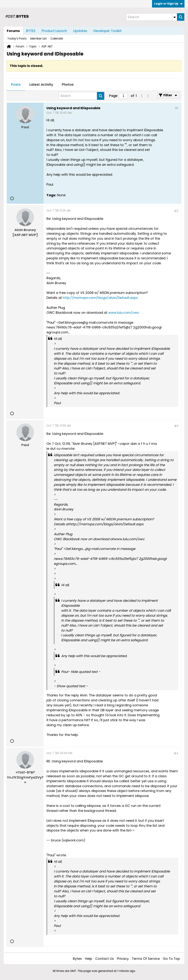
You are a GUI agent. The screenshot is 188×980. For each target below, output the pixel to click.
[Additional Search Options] (175, 17)
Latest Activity (41, 84)
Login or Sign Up (168, 4)
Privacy (123, 959)
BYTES (31, 31)
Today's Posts (17, 39)
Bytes (77, 959)
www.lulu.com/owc (124, 313)
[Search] (151, 17)
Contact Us (105, 959)
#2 (176, 211)
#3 (176, 426)
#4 (176, 753)
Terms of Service (146, 959)
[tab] (16, 85)
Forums (13, 31)
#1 (177, 108)
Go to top (171, 959)
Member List (39, 39)
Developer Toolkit (107, 31)
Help (89, 959)
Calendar (57, 39)
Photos (68, 84)
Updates (80, 31)
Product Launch (54, 31)
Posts (16, 84)
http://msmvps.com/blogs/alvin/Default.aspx (100, 298)
